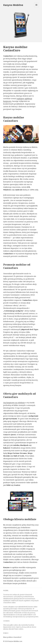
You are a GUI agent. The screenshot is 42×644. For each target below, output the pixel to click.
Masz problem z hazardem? (12, 637)
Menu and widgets (36, 7)
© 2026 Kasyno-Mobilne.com (13, 641)
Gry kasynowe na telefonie (14, 403)
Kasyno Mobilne (13, 5)
